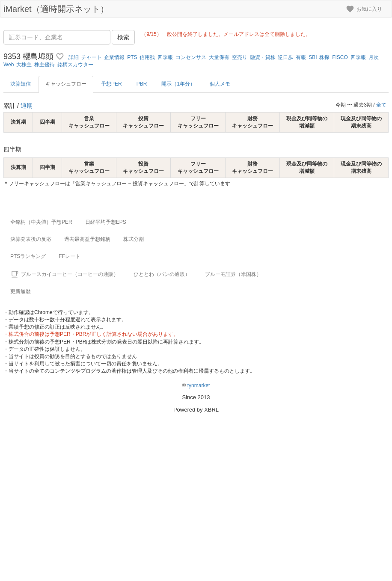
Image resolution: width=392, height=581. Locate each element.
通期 (27, 106)
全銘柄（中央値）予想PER (41, 222)
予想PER (111, 84)
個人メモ (220, 84)
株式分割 (134, 239)
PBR (142, 84)
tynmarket (199, 385)
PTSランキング (28, 256)
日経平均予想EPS (106, 222)
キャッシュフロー (66, 84)
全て (381, 105)
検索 (123, 37)
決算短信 (21, 84)
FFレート (70, 256)
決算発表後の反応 (31, 239)
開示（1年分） (178, 84)
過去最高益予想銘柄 (87, 239)
